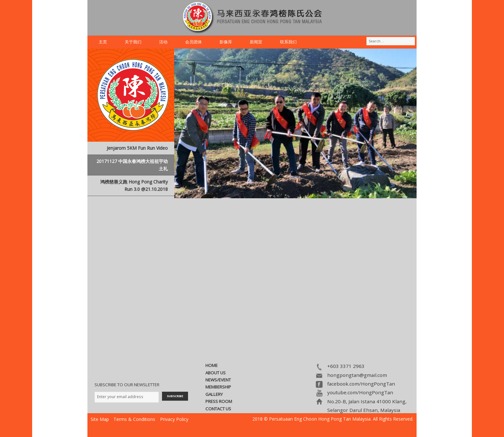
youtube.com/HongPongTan (360, 392)
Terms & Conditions (134, 419)
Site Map (100, 419)
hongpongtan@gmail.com (357, 375)
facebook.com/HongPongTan (361, 384)
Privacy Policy (174, 419)
